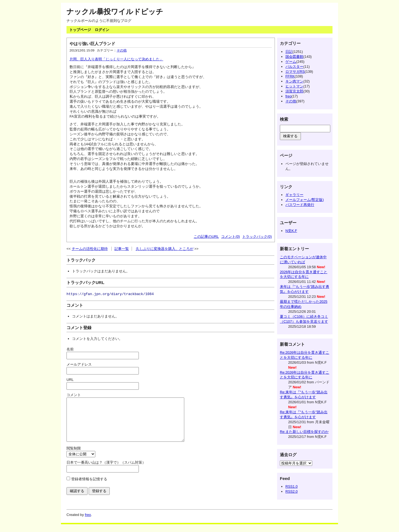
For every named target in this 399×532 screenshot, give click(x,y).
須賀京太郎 (294, 91)
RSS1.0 (291, 486)
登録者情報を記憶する (89, 487)
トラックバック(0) (257, 237)
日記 (289, 52)
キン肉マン (294, 81)
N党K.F (291, 231)
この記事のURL (206, 237)
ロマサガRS (295, 72)
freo (288, 96)
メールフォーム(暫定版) (305, 200)
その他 (122, 50)
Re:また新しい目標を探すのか (304, 432)
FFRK (290, 76)
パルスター (294, 67)
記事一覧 (122, 249)
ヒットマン (294, 86)
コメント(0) (231, 237)
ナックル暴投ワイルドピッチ (115, 12)
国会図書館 (294, 57)
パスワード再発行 (300, 205)
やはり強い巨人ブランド (92, 44)
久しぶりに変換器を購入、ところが (165, 249)
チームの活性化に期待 (90, 249)
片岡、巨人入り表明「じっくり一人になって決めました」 (116, 59)
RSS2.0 (291, 491)
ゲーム (291, 62)
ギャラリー (294, 195)
